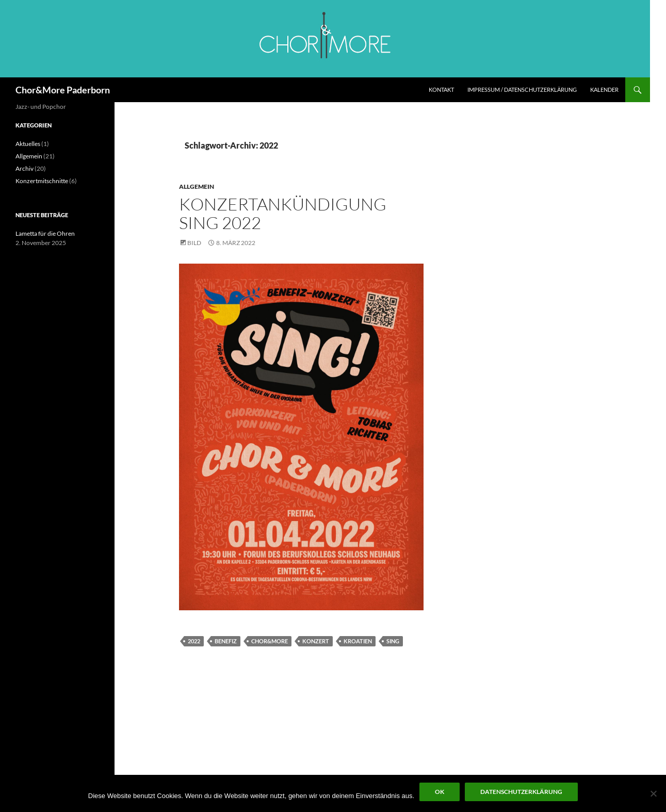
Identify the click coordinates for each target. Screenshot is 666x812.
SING (393, 641)
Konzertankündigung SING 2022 (283, 213)
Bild (194, 243)
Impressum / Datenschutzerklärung (522, 90)
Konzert (316, 641)
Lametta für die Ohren (45, 233)
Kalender (604, 90)
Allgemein (197, 186)
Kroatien (358, 641)
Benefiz (226, 641)
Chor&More (270, 641)
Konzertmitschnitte (42, 181)
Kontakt (441, 90)
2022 (194, 641)
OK (440, 792)
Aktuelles (28, 144)
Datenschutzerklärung (521, 792)
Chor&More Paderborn (63, 90)
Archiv (25, 168)
